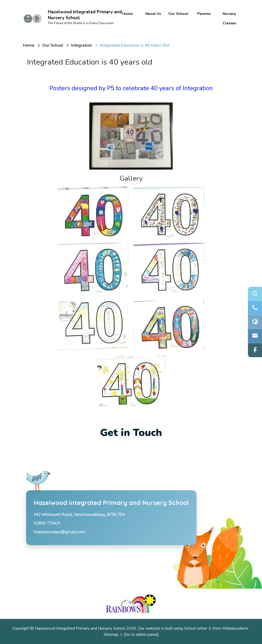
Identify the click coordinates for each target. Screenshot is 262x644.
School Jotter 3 (197, 628)
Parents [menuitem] (204, 14)
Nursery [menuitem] (229, 14)
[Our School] (53, 45)
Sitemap (111, 635)
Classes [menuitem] (229, 23)
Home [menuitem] (127, 14)
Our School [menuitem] (178, 14)
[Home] (29, 45)
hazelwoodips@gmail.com (60, 532)
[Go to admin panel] (141, 635)
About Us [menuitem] (153, 14)
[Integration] (81, 45)
